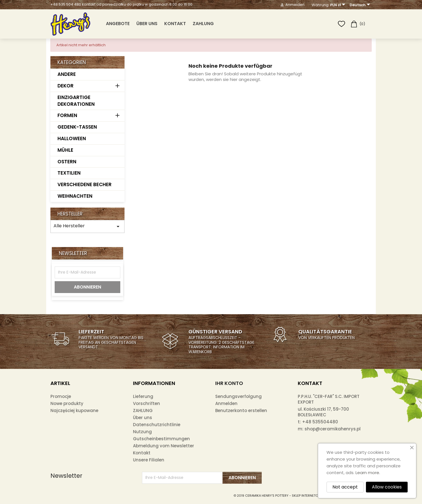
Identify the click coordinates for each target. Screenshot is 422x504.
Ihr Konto (229, 383)
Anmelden (226, 403)
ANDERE (67, 74)
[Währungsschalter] (338, 5)
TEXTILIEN (69, 173)
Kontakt (175, 24)
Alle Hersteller (87, 226)
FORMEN (67, 115)
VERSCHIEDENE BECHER (85, 184)
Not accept (345, 487)
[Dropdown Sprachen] (361, 5)
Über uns (147, 24)
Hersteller (70, 214)
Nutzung (142, 432)
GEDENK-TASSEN (77, 127)
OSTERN (67, 162)
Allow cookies (387, 487)
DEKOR (65, 86)
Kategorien (72, 62)
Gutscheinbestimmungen (161, 439)
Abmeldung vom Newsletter (164, 446)
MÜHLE (65, 150)
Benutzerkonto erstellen (241, 411)
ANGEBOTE (118, 24)
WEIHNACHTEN (75, 196)
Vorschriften (146, 403)
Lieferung (143, 396)
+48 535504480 (320, 422)
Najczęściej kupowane (74, 411)
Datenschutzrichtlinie (157, 425)
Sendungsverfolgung (238, 396)
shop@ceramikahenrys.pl (333, 429)
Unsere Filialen (149, 460)
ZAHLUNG (203, 24)
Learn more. (368, 473)
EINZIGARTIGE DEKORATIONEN (76, 101)
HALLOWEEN (72, 138)
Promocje (61, 396)
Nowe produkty (67, 403)
